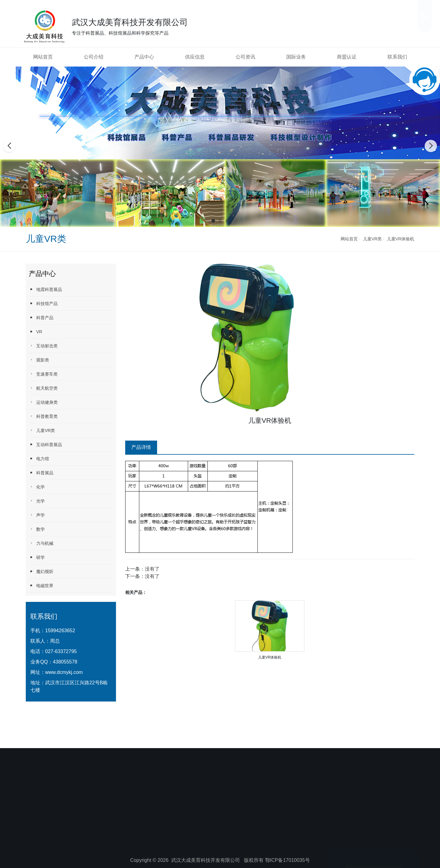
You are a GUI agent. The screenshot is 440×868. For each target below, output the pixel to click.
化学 (37, 487)
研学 (37, 557)
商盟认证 (347, 57)
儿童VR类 (372, 239)
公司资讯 (245, 57)
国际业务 (296, 57)
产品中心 (144, 57)
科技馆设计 (81, 751)
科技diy (126, 751)
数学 (37, 529)
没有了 (152, 569)
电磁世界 (41, 585)
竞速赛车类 (43, 374)
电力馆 (39, 459)
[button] (213, 221)
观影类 (39, 360)
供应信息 (195, 57)
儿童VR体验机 (401, 239)
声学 (37, 515)
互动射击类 (43, 346)
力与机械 (41, 543)
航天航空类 (43, 388)
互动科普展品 (45, 444)
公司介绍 (94, 57)
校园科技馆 (168, 751)
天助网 (58, 751)
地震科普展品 (45, 289)
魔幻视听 (41, 571)
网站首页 (43, 57)
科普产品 (41, 317)
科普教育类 (43, 416)
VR (35, 332)
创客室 (146, 751)
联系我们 (397, 57)
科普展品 (41, 473)
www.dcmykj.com (64, 672)
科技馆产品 (43, 303)
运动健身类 (43, 402)
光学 (37, 501)
